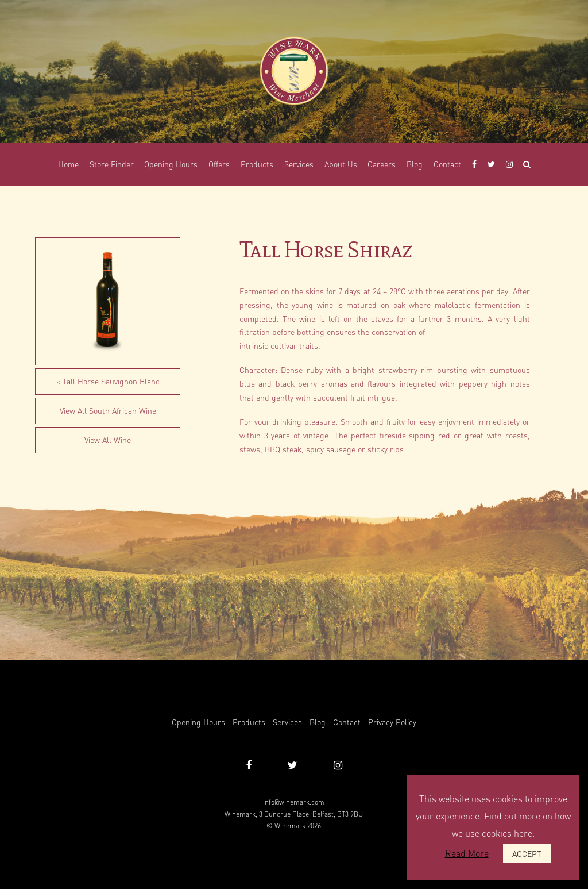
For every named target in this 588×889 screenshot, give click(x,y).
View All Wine (108, 440)
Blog (318, 722)
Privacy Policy (392, 722)
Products (249, 722)
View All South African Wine (108, 410)
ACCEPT (527, 853)
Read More (467, 853)
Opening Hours (198, 722)
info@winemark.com (294, 802)
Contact (347, 722)
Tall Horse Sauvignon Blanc (111, 381)
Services (287, 722)
